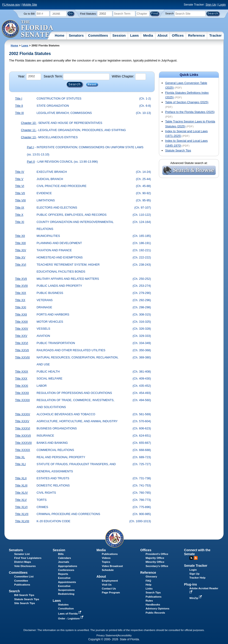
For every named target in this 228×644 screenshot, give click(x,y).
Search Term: (53, 76)
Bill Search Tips (24, 595)
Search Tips (153, 592)
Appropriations (68, 566)
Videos (106, 558)
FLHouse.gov (11, 5)
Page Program (111, 592)
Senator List (22, 554)
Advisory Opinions (157, 609)
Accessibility (125, 635)
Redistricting (66, 594)
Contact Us (109, 589)
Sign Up (211, 5)
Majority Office (155, 558)
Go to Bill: (29, 14)
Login (222, 5)
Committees (98, 35)
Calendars (64, 558)
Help (149, 585)
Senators (76, 35)
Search (169, 13)
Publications (110, 554)
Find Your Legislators (28, 558)
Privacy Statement (107, 635)
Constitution (66, 609)
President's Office (157, 554)
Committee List (24, 576)
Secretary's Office (157, 566)
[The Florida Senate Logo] (28, 29)
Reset (92, 84)
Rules (149, 601)
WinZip (196, 598)
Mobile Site (30, 5)
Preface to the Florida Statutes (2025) (190, 112)
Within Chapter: (123, 76)
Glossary (151, 576)
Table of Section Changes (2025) (187, 102)
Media (148, 35)
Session (119, 35)
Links (149, 589)
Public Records (155, 613)
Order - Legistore (71, 618)
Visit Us (107, 585)
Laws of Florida (70, 614)
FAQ (148, 581)
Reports (63, 574)
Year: (22, 76)
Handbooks (153, 605)
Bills (61, 554)
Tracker (215, 35)
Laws (135, 35)
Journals (64, 562)
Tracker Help (197, 578)
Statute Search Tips (178, 150)
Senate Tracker (196, 566)
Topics (106, 562)
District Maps (22, 562)
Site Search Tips (24, 603)
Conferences (66, 570)
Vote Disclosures (25, 566)
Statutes (63, 605)
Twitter (191, 558)
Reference (197, 35)
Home (60, 35)
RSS (196, 558)
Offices (178, 35)
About (162, 35)
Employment (110, 581)
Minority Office (155, 562)
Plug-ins (191, 584)
